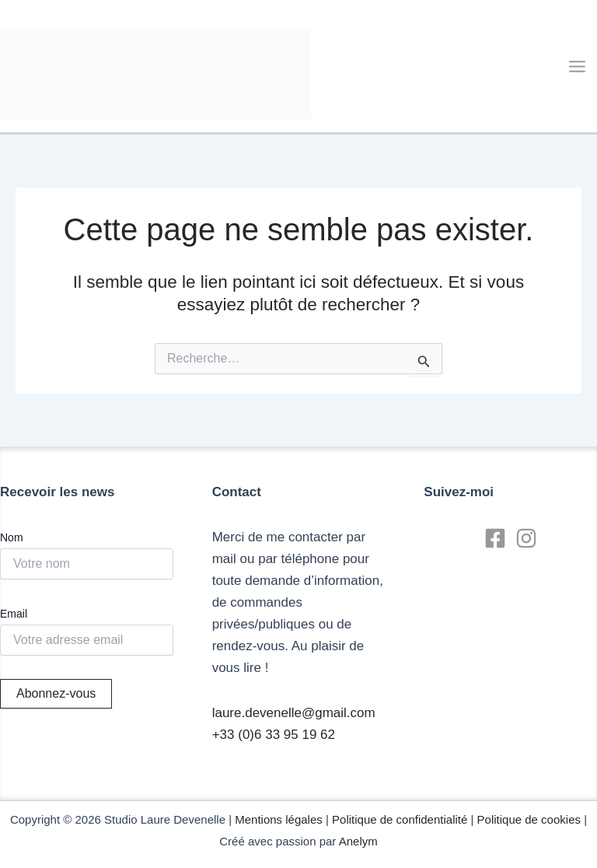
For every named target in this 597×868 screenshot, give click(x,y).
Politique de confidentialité (400, 819)
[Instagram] (526, 538)
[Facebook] (495, 538)
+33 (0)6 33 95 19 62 (274, 735)
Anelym (358, 841)
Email (14, 614)
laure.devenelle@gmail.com (294, 713)
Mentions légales (279, 819)
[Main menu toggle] (578, 66)
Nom (12, 537)
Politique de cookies (529, 819)
